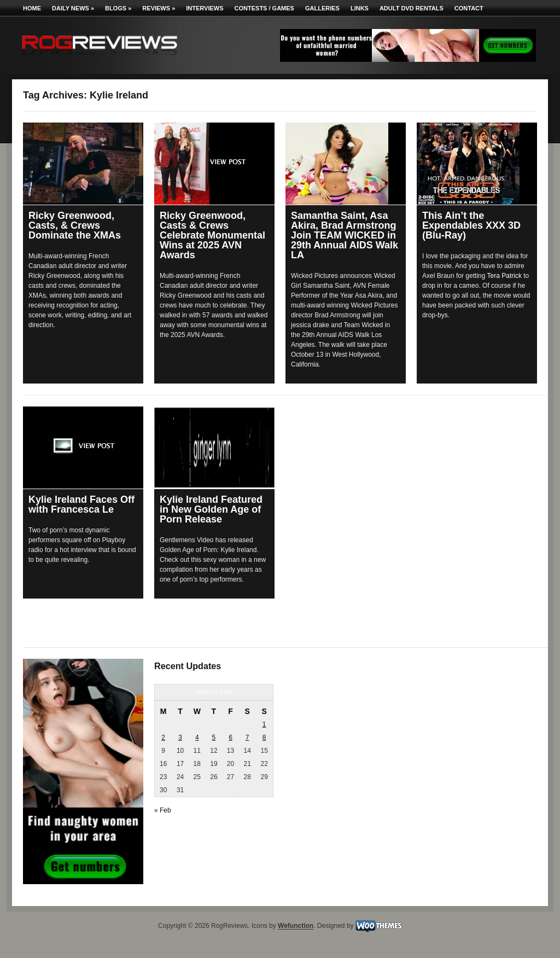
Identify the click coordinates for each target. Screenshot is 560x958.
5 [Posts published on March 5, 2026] (214, 738)
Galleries (322, 8)
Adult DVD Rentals (412, 8)
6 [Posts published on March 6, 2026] (231, 738)
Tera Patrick (504, 276)
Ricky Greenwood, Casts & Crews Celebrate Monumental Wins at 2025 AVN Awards (212, 235)
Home (32, 8)
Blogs (118, 8)
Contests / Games (264, 8)
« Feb (163, 810)
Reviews (159, 8)
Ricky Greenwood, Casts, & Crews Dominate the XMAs (75, 225)
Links (360, 8)
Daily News (73, 8)
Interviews (205, 8)
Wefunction (296, 926)
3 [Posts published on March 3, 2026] (180, 738)
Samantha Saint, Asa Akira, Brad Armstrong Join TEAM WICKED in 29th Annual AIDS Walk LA (345, 235)
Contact (469, 8)
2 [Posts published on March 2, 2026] (163, 738)
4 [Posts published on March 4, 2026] (197, 738)
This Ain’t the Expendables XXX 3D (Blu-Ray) (471, 225)
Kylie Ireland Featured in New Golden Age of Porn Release (211, 509)
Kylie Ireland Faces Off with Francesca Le (81, 504)
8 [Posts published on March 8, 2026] (264, 738)
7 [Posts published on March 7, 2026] (247, 738)
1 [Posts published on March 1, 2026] (264, 724)
